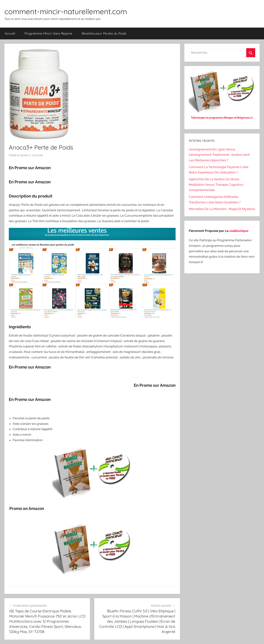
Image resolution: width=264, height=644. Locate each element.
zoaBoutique (239, 231)
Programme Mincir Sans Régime (48, 33)
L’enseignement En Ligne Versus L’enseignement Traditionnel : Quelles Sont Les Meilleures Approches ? (219, 155)
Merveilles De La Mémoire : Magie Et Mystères (222, 209)
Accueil (10, 33)
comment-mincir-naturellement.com (66, 11)
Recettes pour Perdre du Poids (104, 33)
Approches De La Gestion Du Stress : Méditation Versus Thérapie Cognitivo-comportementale (216, 185)
